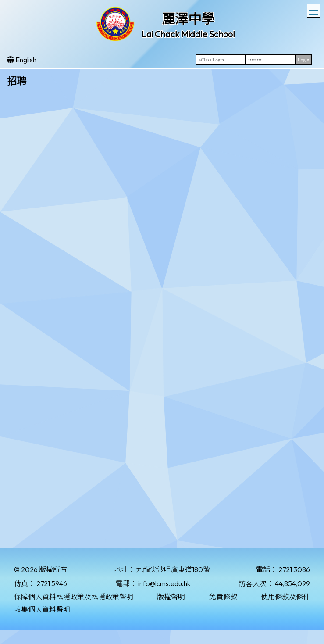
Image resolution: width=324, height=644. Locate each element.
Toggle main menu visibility (314, 10)
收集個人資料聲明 (42, 609)
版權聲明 (171, 597)
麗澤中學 (188, 19)
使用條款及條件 (285, 597)
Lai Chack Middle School (188, 34)
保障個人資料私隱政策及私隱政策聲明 (74, 597)
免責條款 (223, 597)
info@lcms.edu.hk (164, 583)
